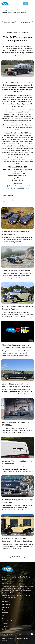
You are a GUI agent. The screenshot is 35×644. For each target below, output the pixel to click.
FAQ (3, 610)
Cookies (5, 629)
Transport (5, 624)
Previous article (9, 23)
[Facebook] (32, 634)
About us (5, 602)
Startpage (4, 10)
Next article (27, 23)
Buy (3, 615)
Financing (5, 626)
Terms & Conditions (8, 621)
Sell (3, 618)
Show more (17, 556)
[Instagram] (28, 634)
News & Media (13, 10)
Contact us (6, 607)
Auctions (5, 613)
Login (26, 4)
